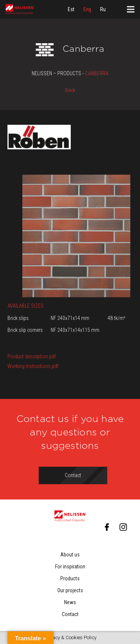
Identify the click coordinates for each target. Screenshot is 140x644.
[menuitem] (71, 9)
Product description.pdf (32, 356)
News (70, 602)
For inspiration (70, 567)
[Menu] (131, 9)
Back (70, 90)
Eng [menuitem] (87, 9)
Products (70, 578)
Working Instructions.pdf (33, 366)
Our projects (70, 590)
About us (70, 555)
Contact (70, 614)
